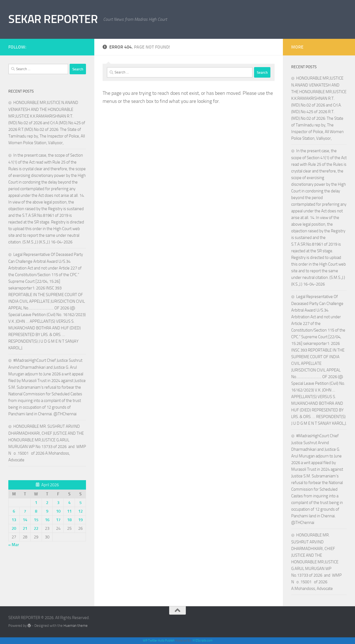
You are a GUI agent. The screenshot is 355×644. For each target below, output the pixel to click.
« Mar (14, 545)
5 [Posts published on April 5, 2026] (80, 503)
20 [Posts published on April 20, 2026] (14, 528)
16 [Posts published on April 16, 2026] (47, 520)
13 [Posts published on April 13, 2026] (14, 520)
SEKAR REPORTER (53, 19)
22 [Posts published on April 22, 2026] (36, 528)
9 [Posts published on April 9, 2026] (47, 511)
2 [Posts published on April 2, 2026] (47, 503)
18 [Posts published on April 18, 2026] (69, 520)
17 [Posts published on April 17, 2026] (58, 520)
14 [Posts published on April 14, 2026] (25, 520)
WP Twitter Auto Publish (159, 641)
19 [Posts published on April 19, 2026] (80, 520)
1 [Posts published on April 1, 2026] (36, 503)
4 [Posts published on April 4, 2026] (69, 503)
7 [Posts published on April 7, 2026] (25, 511)
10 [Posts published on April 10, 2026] (58, 511)
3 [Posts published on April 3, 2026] (58, 503)
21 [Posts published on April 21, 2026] (25, 528)
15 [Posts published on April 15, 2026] (36, 520)
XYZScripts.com (202, 641)
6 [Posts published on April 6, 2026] (14, 511)
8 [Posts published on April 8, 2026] (36, 511)
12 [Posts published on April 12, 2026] (80, 511)
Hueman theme (76, 626)
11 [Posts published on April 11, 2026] (69, 511)
